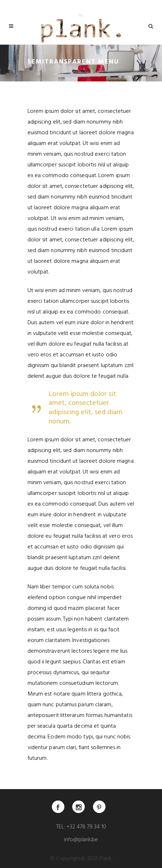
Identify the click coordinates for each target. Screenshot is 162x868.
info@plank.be (81, 840)
